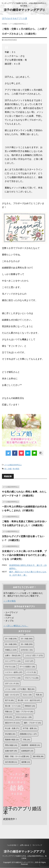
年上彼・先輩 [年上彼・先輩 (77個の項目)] (12, 728)
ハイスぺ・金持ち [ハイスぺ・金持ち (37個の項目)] (14, 672)
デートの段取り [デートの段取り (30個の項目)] (27, 667)
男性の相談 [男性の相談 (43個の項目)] (11, 745)
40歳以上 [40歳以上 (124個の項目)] (11, 650)
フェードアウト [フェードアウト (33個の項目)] (13, 678)
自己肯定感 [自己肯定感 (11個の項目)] (11, 762)
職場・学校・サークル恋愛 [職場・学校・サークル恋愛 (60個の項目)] (17, 756)
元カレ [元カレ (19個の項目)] (27, 695)
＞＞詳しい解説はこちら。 (16, 626)
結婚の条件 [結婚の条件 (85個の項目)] (11, 751)
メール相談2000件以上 (13, 465)
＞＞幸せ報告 (10, 601)
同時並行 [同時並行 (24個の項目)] (30, 706)
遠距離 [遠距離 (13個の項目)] (26, 762)
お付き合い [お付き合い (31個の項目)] (27, 650)
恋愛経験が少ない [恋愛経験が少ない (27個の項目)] (28, 734)
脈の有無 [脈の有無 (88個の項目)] (38, 756)
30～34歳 (8, 469)
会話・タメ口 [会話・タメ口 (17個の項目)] (12, 695)
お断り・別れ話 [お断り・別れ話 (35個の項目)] (13, 655)
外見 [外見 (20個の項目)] (9, 717)
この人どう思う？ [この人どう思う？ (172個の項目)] (34, 655)
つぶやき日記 (12, 845)
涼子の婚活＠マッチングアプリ (24, 10)
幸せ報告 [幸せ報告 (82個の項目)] (10, 734)
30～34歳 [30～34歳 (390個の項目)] (11, 644)
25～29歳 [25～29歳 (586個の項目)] (27, 639)
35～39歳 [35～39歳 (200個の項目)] (27, 644)
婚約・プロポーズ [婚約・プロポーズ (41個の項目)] (32, 723)
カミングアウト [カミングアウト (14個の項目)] (13, 661)
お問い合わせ (25, 845)
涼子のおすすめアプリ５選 (15, 18)
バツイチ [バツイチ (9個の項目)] (31, 672)
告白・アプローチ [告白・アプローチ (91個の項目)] (25, 712)
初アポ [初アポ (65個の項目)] (9, 700)
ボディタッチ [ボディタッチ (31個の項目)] (12, 684)
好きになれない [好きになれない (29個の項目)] (24, 717)
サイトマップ (37, 845)
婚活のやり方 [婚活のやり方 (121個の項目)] (12, 723)
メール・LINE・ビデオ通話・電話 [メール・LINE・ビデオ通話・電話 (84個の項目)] (20, 689)
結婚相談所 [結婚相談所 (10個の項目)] (27, 751)
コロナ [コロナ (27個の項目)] (29, 661)
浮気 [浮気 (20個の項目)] (26, 740)
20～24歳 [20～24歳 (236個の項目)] (11, 639)
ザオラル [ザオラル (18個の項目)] (10, 667)
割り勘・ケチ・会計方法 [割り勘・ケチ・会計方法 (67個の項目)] (29, 700)
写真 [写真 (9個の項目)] (39, 695)
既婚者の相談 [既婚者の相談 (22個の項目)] (12, 740)
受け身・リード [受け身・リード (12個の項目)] (13, 706)
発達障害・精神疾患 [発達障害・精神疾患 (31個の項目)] (31, 745)
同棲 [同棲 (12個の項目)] (9, 712)
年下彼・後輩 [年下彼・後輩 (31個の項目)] (30, 728)
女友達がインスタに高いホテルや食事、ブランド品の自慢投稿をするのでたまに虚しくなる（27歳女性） (24, 555)
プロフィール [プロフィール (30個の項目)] (32, 678)
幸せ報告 (16, 469)
